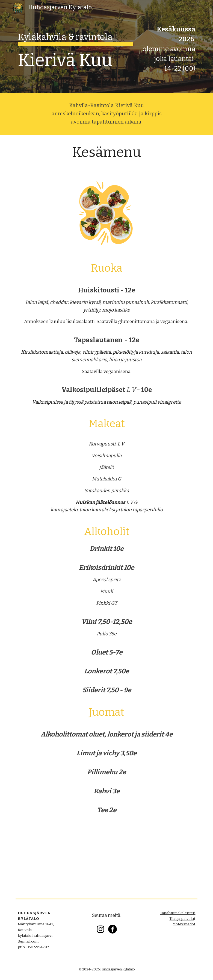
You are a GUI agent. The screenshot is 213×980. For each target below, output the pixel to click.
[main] (76, 46)
